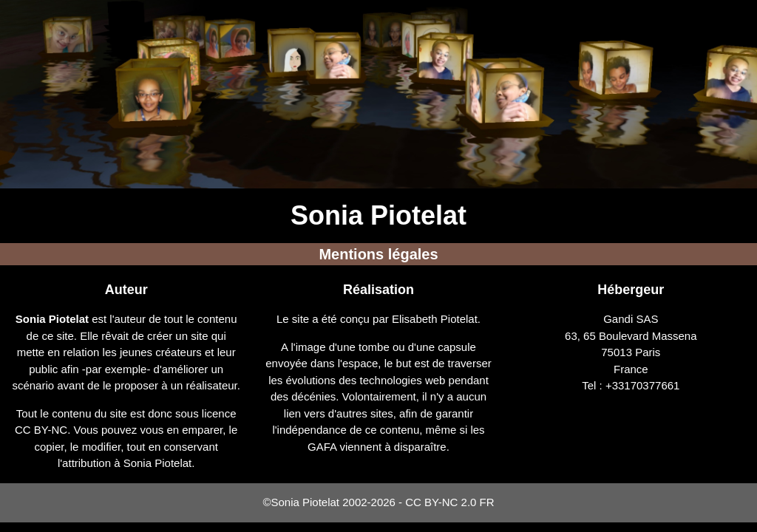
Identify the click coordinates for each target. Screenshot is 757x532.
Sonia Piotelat (378, 215)
